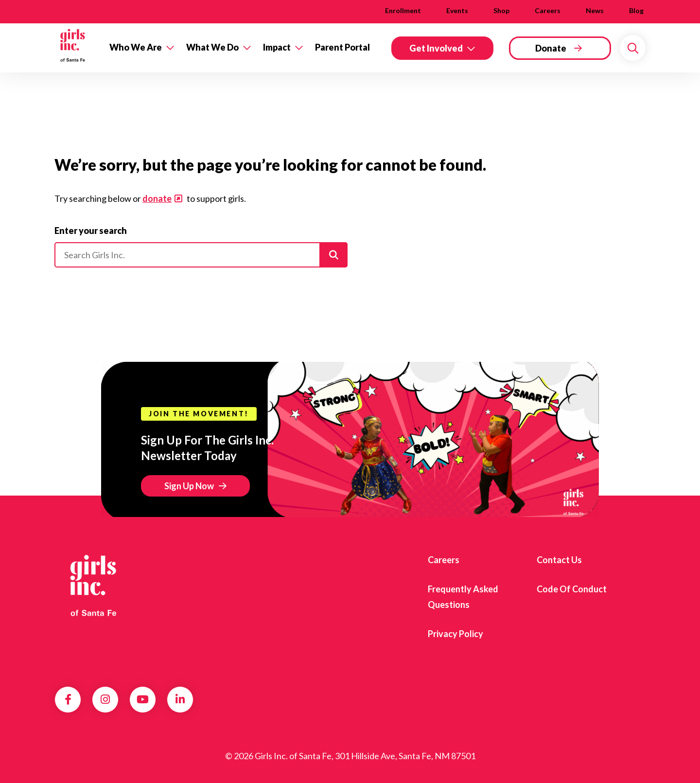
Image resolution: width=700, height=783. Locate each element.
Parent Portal (342, 47)
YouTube (143, 699)
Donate (551, 48)
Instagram (105, 699)
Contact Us (559, 560)
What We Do (212, 47)
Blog (636, 10)
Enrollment (403, 10)
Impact (277, 47)
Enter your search (91, 231)
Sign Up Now (189, 486)
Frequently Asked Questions (463, 597)
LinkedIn (180, 699)
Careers (548, 10)
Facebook (68, 699)
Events (457, 10)
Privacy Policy (455, 634)
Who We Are (136, 47)
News (595, 10)
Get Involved (436, 48)
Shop (501, 10)
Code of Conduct (572, 589)
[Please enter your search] (201, 255)
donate (157, 198)
